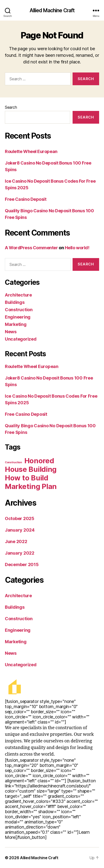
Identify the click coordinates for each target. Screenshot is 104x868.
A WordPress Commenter (31, 248)
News (11, 332)
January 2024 (20, 530)
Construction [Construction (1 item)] (13, 462)
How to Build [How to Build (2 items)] (27, 478)
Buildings (15, 302)
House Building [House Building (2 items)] (31, 469)
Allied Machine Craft (52, 10)
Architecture (18, 295)
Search (11, 107)
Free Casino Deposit (26, 199)
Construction (19, 310)
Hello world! (77, 248)
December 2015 (22, 565)
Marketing (16, 324)
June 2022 (16, 541)
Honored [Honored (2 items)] (39, 461)
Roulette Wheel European (31, 151)
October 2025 (20, 518)
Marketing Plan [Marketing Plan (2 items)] (31, 486)
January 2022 (20, 553)
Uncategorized (21, 339)
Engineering (18, 317)
